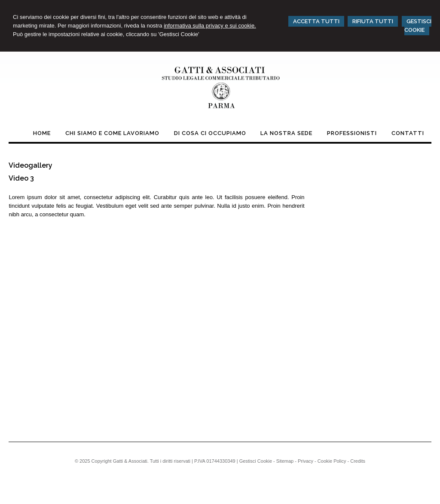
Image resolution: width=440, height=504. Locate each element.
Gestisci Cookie (256, 461)
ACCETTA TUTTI (316, 21)
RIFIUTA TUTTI (373, 21)
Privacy (306, 461)
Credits (358, 461)
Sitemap (285, 461)
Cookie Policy (332, 461)
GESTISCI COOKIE (418, 26)
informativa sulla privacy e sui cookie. (210, 26)
